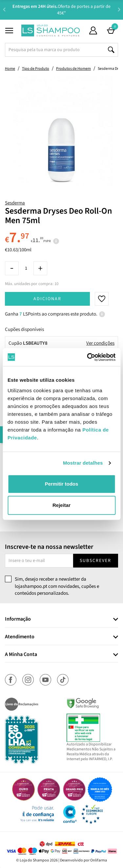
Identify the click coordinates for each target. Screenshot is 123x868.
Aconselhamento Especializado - (65, 10)
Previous (4, 9)
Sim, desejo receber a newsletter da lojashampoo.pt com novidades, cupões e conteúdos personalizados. (57, 586)
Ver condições (100, 343)
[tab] (61, 619)
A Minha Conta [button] (21, 655)
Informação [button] (18, 619)
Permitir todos (62, 484)
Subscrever (95, 561)
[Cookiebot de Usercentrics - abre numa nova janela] (88, 357)
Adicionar (47, 299)
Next (119, 9)
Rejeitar (61, 505)
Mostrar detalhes (83, 463)
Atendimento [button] (20, 637)
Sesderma (15, 203)
